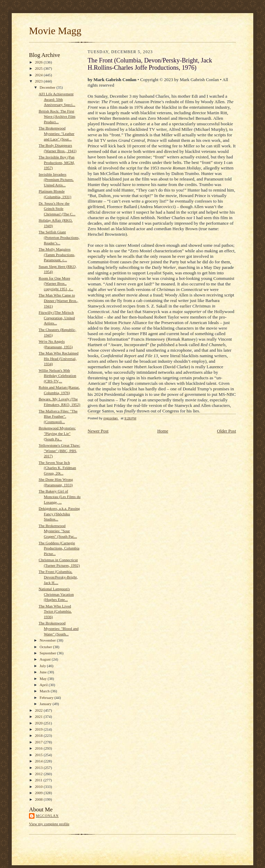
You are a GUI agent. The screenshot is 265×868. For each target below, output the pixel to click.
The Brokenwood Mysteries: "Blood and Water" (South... (59, 628)
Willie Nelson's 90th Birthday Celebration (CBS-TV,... (57, 376)
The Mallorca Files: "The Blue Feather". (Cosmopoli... (58, 416)
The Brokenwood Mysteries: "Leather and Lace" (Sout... (57, 133)
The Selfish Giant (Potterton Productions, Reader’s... (59, 237)
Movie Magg (55, 31)
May (44, 679)
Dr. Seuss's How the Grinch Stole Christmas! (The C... (57, 209)
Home (163, 431)
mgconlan (47, 816)
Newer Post (98, 431)
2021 (39, 716)
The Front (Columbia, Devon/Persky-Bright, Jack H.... (58, 577)
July (43, 666)
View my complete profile (49, 824)
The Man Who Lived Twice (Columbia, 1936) (55, 611)
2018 (39, 735)
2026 (39, 62)
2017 (39, 742)
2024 (39, 75)
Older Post (227, 431)
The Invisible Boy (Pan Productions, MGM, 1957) (57, 162)
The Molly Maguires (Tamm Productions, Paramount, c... (57, 255)
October (46, 647)
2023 (39, 81)
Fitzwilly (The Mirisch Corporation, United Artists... (57, 318)
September (48, 653)
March (45, 691)
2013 (39, 768)
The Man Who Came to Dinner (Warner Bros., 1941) (58, 300)
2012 (39, 774)
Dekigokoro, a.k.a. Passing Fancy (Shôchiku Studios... (59, 514)
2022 (39, 710)
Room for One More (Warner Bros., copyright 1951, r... (56, 284)
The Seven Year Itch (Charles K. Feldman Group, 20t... (57, 468)
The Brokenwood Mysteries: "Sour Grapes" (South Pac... (58, 531)
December (48, 87)
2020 (39, 723)
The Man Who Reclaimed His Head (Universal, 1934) (59, 358)
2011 (39, 780)
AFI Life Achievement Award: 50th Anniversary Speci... (57, 99)
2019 (39, 729)
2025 (39, 68)
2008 (39, 799)
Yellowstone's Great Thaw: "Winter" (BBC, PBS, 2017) (59, 451)
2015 (39, 755)
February (47, 698)
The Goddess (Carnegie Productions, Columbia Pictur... (59, 548)
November (48, 640)
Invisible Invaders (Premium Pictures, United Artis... (56, 180)
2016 (39, 748)
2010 (39, 787)
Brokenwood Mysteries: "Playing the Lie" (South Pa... (57, 433)
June (44, 672)
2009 (39, 793)
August (46, 659)
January (46, 704)
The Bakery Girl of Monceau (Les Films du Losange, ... (60, 496)
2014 (39, 761)
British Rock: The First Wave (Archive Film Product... (57, 116)
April (44, 685)
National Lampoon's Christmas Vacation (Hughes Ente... (56, 594)
